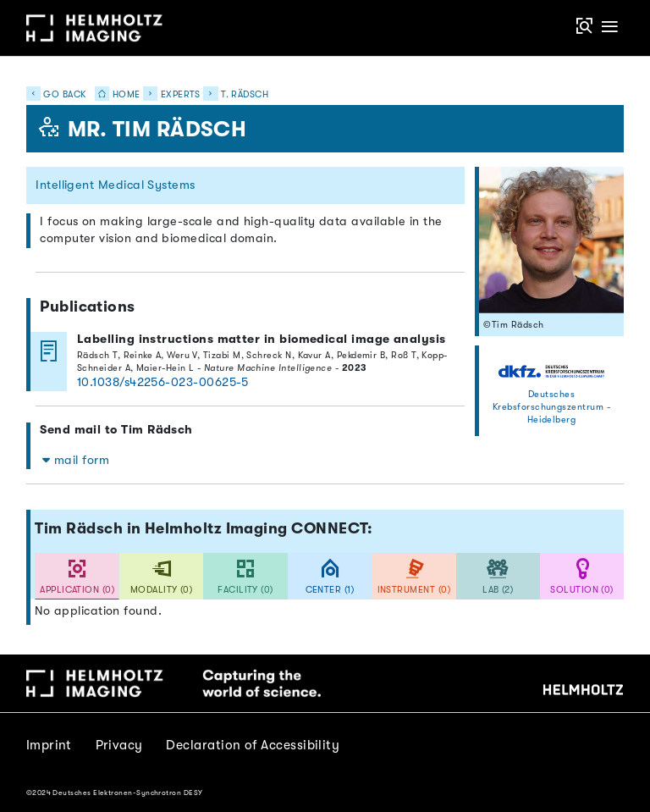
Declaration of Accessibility (253, 745)
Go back (56, 94)
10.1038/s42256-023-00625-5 (163, 382)
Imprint (49, 745)
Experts (181, 94)
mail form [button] (76, 460)
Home (114, 94)
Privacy (119, 745)
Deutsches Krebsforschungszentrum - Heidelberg (551, 407)
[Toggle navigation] (609, 28)
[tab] (77, 576)
